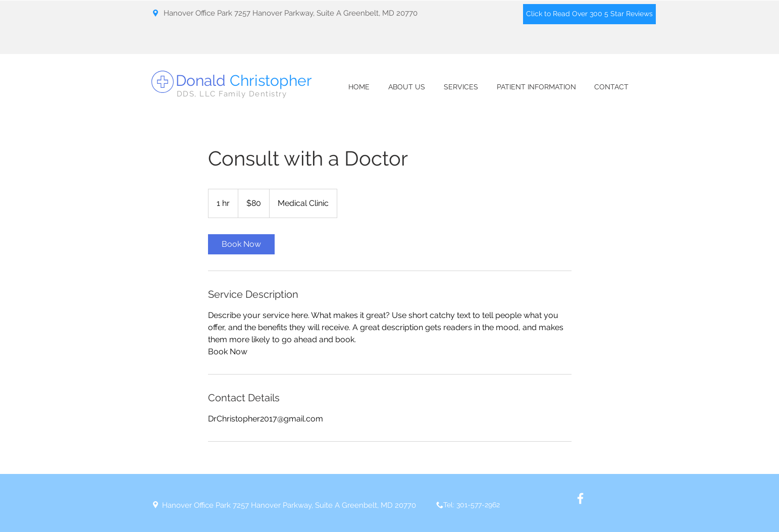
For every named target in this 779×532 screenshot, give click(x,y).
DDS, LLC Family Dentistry (232, 94)
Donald (244, 81)
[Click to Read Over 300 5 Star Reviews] (589, 14)
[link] (241, 244)
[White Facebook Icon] (580, 498)
